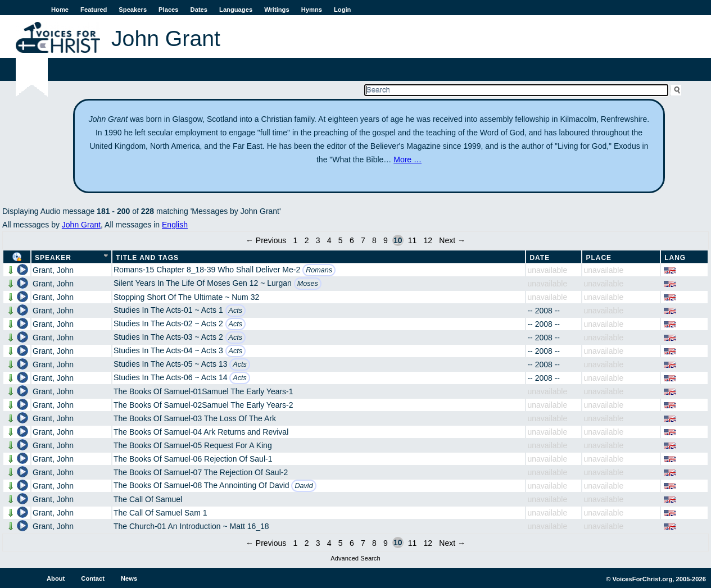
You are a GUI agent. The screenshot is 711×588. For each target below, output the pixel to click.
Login (342, 10)
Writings (277, 10)
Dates (199, 10)
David (304, 486)
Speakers (133, 10)
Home (60, 10)
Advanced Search (355, 558)
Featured (94, 10)
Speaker (53, 258)
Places (168, 10)
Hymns (312, 10)
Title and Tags (147, 258)
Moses (308, 284)
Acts (236, 311)
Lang (675, 258)
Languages (236, 10)
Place (599, 258)
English (175, 225)
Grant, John (53, 270)
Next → (452, 240)
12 (428, 240)
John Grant (81, 225)
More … (407, 159)
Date (540, 258)
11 (413, 240)
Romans (319, 270)
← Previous (266, 240)
